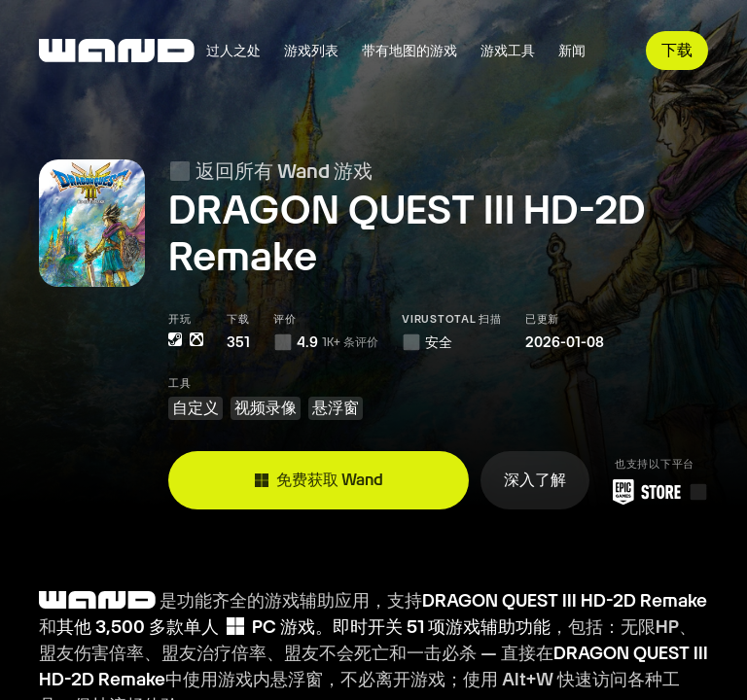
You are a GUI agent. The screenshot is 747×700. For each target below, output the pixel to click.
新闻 (572, 51)
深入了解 (535, 480)
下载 (677, 50)
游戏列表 (311, 51)
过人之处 (233, 51)
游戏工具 (508, 51)
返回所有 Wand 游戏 (270, 171)
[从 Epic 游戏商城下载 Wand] (655, 492)
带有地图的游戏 (409, 51)
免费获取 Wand (319, 480)
